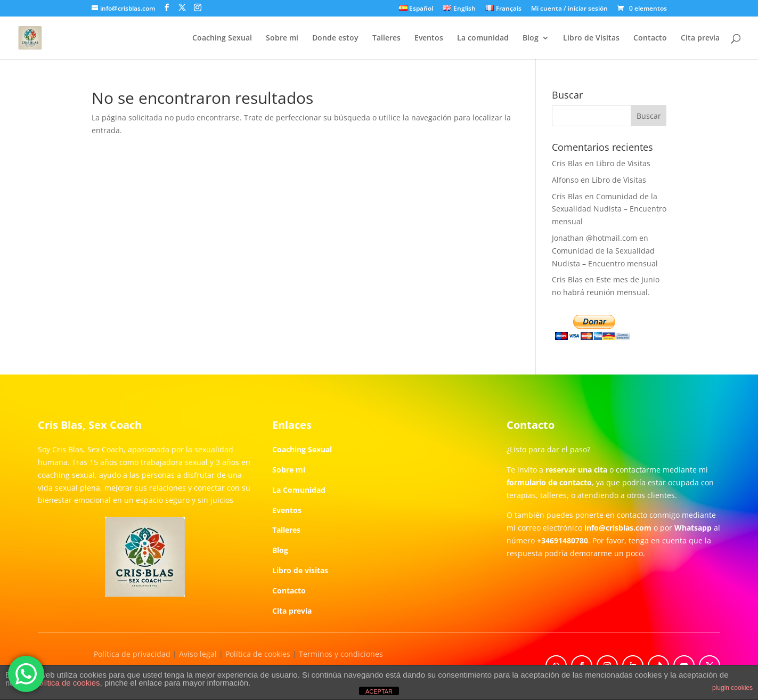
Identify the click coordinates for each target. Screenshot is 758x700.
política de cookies (67, 683)
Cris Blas (567, 163)
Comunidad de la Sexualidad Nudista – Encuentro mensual (609, 209)
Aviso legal (198, 654)
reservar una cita (576, 470)
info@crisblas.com (618, 528)
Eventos (429, 38)
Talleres (386, 38)
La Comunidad (299, 490)
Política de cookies (258, 654)
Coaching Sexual (222, 38)
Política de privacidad (132, 654)
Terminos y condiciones (341, 654)
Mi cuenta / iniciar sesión (569, 9)
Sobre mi (282, 38)
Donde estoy (335, 38)
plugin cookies (732, 688)
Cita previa (700, 38)
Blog (531, 38)
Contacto (650, 38)
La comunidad (483, 38)
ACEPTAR (379, 691)
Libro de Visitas (591, 38)
